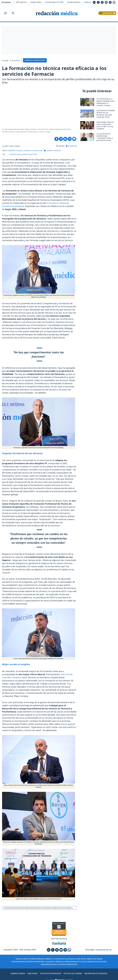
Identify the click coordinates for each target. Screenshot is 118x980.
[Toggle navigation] (5, 13)
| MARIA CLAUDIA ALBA (33, 150)
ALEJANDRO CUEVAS (14, 150)
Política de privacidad (51, 973)
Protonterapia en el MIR (54, 2)
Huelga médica (36, 2)
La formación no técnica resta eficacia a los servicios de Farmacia (54, 71)
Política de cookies (73, 973)
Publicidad (33, 973)
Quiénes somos (18, 973)
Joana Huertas (54, 150)
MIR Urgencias (21, 2)
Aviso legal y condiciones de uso (98, 950)
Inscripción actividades (96, 973)
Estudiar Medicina (74, 2)
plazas (64, 724)
